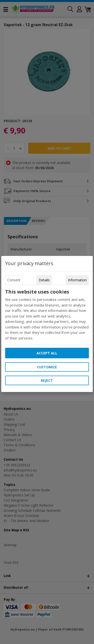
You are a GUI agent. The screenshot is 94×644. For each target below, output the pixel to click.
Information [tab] (77, 280)
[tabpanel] (47, 315)
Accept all (47, 353)
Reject (47, 380)
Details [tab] (44, 280)
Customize (47, 367)
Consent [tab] (14, 280)
